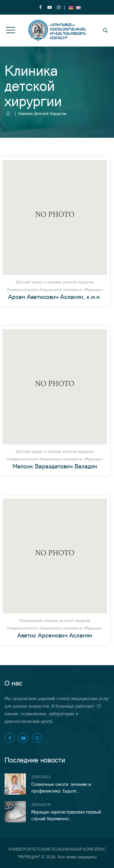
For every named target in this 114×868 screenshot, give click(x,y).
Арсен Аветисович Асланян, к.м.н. (55, 297)
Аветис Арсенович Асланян (55, 635)
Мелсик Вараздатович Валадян (55, 466)
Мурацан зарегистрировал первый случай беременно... (66, 815)
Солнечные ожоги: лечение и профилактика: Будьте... (61, 788)
